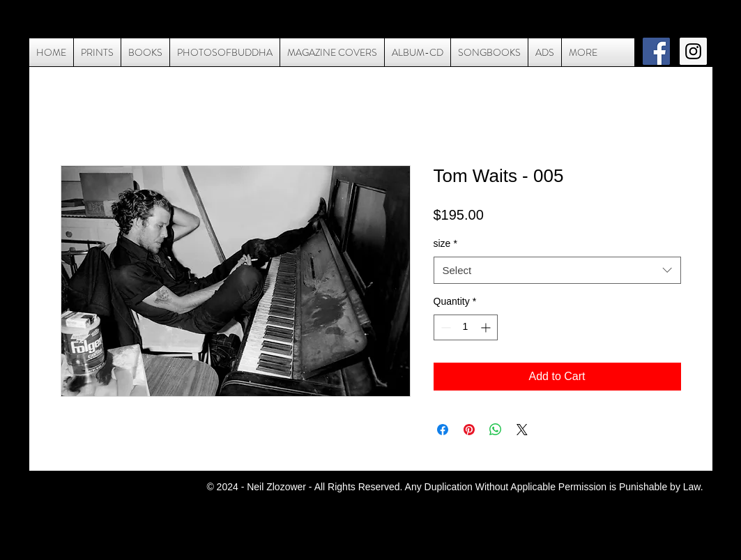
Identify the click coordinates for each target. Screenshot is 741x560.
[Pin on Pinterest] (469, 430)
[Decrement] (444, 327)
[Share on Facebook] (443, 430)
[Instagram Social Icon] (693, 51)
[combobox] (557, 270)
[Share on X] (522, 430)
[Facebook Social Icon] (656, 51)
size (445, 243)
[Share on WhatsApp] (496, 430)
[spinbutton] (466, 327)
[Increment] (487, 327)
